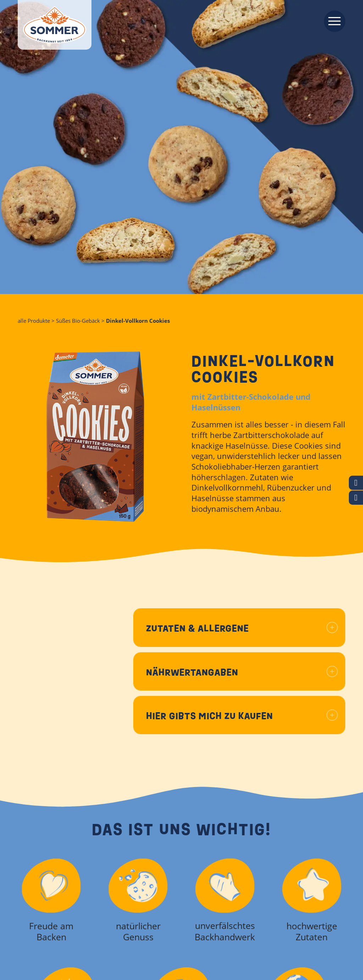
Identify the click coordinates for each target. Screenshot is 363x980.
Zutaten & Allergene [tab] (242, 628)
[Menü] (332, 21)
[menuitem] (332, 21)
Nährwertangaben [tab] (242, 672)
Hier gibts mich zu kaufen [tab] (242, 716)
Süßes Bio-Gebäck (78, 321)
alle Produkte (34, 321)
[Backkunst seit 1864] (55, 25)
